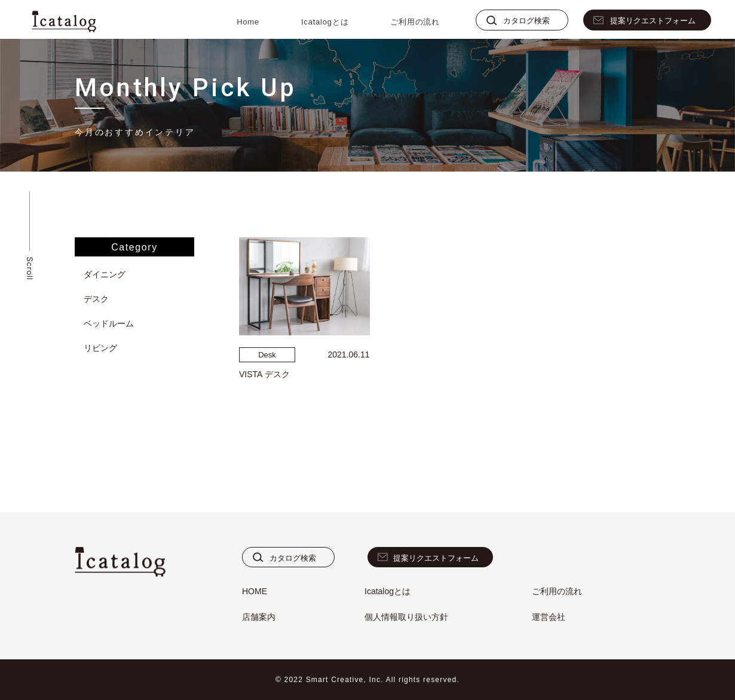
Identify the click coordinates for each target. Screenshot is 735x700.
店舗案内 (259, 617)
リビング (100, 348)
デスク (96, 299)
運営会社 (549, 617)
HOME (255, 591)
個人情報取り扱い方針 (406, 617)
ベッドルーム (109, 323)
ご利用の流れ (415, 22)
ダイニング (105, 274)
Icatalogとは (325, 22)
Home (248, 22)
